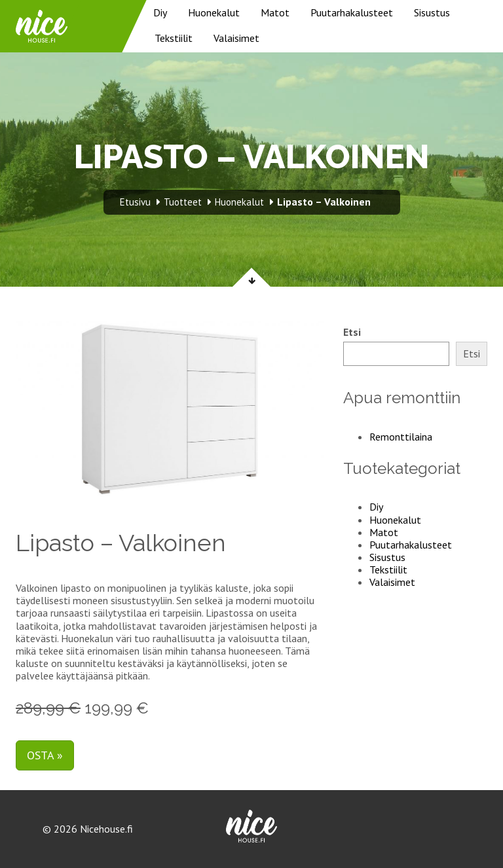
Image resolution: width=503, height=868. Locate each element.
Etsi (352, 332)
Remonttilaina (401, 437)
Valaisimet (236, 38)
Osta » (45, 755)
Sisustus (432, 12)
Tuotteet (183, 202)
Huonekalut (214, 12)
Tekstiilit (174, 38)
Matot (275, 12)
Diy (160, 12)
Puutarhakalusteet (352, 12)
